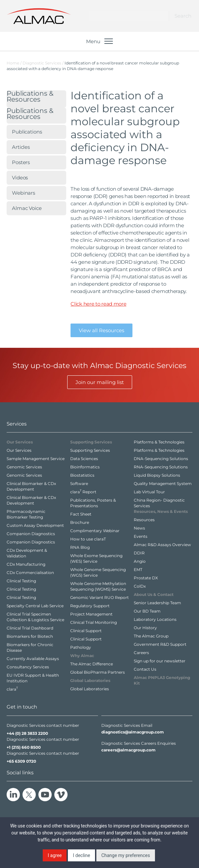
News (139, 528)
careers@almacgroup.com (128, 750)
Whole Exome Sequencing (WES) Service (96, 558)
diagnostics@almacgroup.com (133, 732)
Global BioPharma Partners (98, 672)
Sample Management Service (36, 459)
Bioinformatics (85, 467)
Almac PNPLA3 (162, 680)
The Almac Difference (92, 664)
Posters (21, 162)
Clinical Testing (21, 581)
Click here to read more (98, 304)
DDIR (139, 553)
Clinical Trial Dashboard (30, 628)
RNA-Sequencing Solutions (161, 467)
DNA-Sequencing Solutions (161, 459)
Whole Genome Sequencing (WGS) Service (98, 572)
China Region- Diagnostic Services (159, 503)
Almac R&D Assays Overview (162, 545)
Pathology (81, 647)
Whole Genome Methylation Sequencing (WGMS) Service (98, 586)
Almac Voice (27, 208)
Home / (14, 63)
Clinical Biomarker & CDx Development (31, 486)
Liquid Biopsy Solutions (157, 475)
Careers (141, 653)
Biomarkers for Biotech (30, 636)
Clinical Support (86, 631)
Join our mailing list (100, 382)
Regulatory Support (90, 606)
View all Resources (101, 330)
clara (12, 689)
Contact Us (145, 669)
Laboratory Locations (155, 619)
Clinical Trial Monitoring (94, 622)
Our (20, 442)
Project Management (91, 614)
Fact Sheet (81, 514)
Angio (140, 561)
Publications (30, 97)
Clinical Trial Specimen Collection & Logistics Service (35, 617)
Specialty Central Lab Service (35, 606)
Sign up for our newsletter (160, 661)
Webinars (24, 193)
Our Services (19, 450)
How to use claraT (88, 539)
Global (90, 680)
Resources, (161, 511)
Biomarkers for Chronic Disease (30, 647)
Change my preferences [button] (126, 855)
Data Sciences (84, 459)
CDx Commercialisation (30, 573)
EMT (138, 570)
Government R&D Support (160, 644)
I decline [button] (81, 855)
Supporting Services (90, 450)
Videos (20, 178)
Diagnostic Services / (44, 63)
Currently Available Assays (33, 659)
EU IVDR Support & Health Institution (33, 678)
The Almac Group (151, 636)
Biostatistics (82, 475)
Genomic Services (24, 467)
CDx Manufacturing (26, 564)
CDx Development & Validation (27, 553)
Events (141, 536)
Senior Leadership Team (157, 603)
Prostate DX (146, 578)
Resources (144, 520)
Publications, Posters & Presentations (93, 503)
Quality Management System (163, 483)
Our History (145, 628)
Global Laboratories (90, 689)
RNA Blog (80, 547)
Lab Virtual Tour (149, 492)
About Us (154, 594)
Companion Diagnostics (31, 534)
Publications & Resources (30, 114)
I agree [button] (55, 855)
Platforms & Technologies (159, 442)
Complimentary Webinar (95, 531)
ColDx (140, 586)
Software (79, 483)
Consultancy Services (28, 667)
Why (82, 656)
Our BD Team (147, 611)
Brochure (80, 522)
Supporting (91, 442)
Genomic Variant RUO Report (99, 597)
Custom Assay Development (35, 525)
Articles (21, 147)
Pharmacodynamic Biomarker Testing (26, 514)
